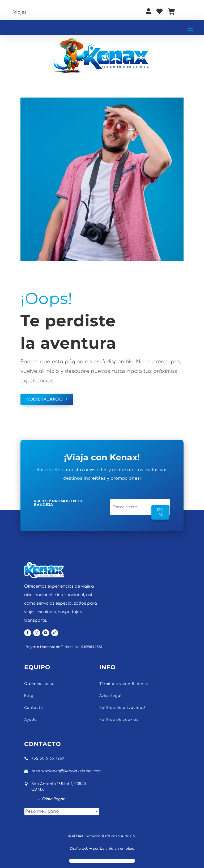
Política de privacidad (122, 708)
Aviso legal (110, 696)
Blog (29, 696)
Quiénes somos (40, 684)
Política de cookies (119, 720)
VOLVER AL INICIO (45, 399)
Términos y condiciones (124, 684)
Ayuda (31, 720)
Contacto (34, 708)
